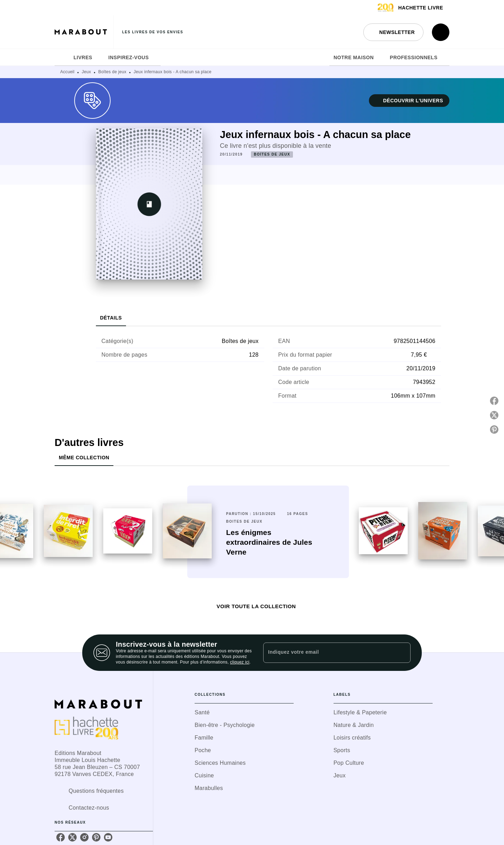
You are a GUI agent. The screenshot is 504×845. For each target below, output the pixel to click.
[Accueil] (84, 32)
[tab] (62, 57)
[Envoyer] (402, 653)
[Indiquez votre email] (328, 653)
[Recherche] (441, 32)
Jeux (87, 72)
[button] (393, 32)
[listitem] (61, 837)
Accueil (67, 72)
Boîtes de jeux (112, 72)
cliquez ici (240, 662)
